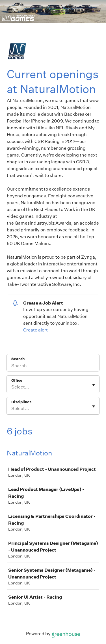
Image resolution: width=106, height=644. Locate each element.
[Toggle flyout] (94, 385)
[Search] (53, 366)
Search (18, 359)
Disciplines (21, 402)
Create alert (35, 330)
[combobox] (12, 387)
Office (17, 380)
